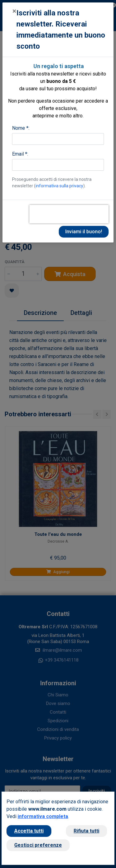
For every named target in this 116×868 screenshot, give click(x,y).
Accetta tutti (29, 831)
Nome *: (21, 128)
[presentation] (69, 214)
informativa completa (43, 816)
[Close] (14, 11)
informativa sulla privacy (59, 186)
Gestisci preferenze (38, 845)
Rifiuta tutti (86, 831)
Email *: (20, 154)
